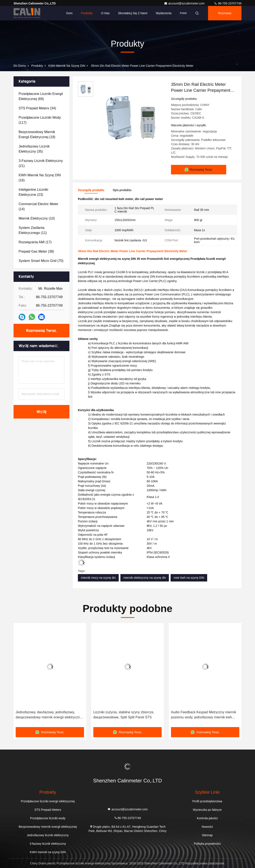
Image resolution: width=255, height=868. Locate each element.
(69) (41, 96)
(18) (37, 134)
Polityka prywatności (207, 844)
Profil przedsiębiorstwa (207, 801)
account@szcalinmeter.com (185, 3)
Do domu (20, 66)
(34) (37, 108)
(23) (33, 192)
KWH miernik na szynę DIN (67, 66)
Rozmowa (225, 13)
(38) (36, 251)
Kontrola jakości (207, 818)
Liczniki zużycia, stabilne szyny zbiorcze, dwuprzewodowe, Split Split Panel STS (124, 715)
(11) (33, 230)
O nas (105, 13)
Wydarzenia (164, 13)
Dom (69, 13)
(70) (41, 261)
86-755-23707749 (228, 3)
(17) (35, 242)
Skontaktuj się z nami (133, 13)
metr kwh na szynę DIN (189, 578)
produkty (37, 66)
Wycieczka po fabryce (207, 810)
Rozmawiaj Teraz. (41, 331)
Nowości (207, 827)
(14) (39, 207)
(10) (37, 218)
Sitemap (207, 835)
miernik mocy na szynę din (98, 578)
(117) (40, 120)
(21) (41, 163)
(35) (34, 149)
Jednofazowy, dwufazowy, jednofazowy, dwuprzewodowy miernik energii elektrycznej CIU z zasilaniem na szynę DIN (49, 715)
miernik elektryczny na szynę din (145, 578)
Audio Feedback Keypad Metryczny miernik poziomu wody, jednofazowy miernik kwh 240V (204, 715)
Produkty (87, 13)
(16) (40, 178)
